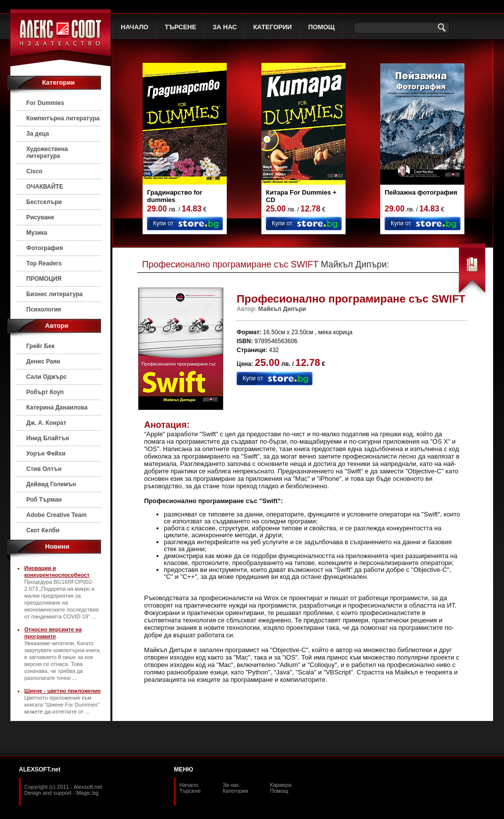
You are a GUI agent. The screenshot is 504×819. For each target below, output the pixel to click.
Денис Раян (43, 361)
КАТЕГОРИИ (272, 27)
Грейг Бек (40, 346)
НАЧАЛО (135, 27)
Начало (189, 785)
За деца (38, 134)
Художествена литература (47, 153)
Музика (37, 233)
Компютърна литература (63, 118)
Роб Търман (44, 500)
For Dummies (45, 103)
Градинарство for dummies (175, 196)
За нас (231, 785)
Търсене (190, 791)
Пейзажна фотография (421, 192)
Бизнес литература (54, 294)
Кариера (280, 785)
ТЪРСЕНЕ (181, 27)
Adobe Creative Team (56, 515)
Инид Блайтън (48, 438)
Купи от (163, 223)
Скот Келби (43, 530)
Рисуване (40, 217)
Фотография (45, 248)
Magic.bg (87, 793)
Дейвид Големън (51, 484)
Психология (44, 309)
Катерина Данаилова (57, 408)
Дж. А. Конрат (46, 423)
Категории (236, 791)
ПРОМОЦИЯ (44, 279)
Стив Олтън (44, 469)
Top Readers (44, 263)
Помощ (279, 791)
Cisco (34, 171)
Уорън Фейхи (46, 454)
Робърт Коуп (45, 392)
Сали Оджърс (47, 377)
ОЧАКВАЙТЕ (45, 187)
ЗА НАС (225, 27)
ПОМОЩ (321, 27)
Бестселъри (44, 202)
